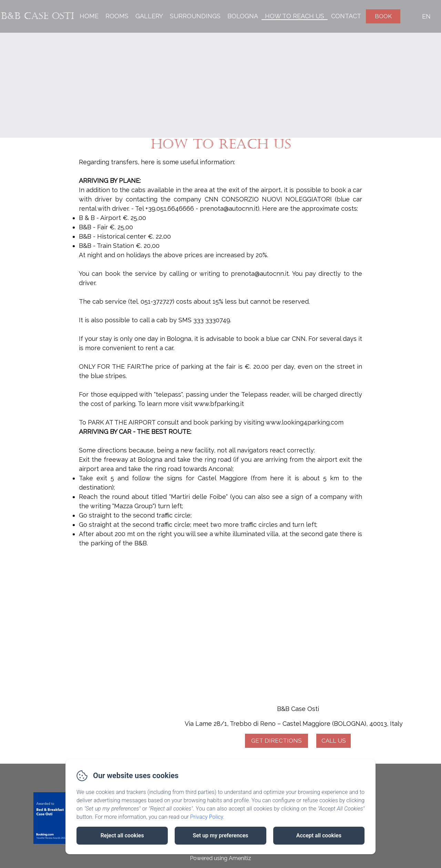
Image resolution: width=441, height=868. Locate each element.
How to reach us (295, 16)
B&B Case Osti (37, 16)
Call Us (334, 741)
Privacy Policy (207, 817)
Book (383, 16)
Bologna (243, 16)
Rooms (117, 16)
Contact (346, 16)
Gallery (149, 16)
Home (89, 16)
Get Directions (276, 741)
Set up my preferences (220, 835)
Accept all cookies (319, 835)
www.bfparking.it (219, 404)
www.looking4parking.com (305, 422)
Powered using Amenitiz (220, 858)
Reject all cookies (122, 835)
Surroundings (195, 16)
